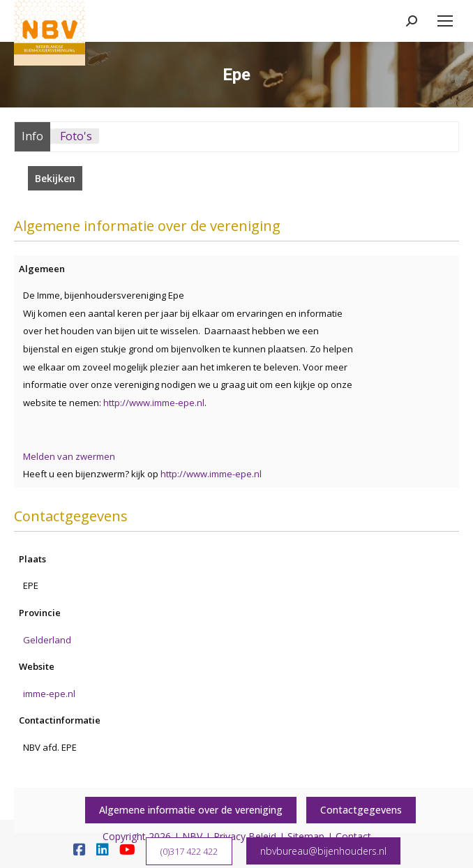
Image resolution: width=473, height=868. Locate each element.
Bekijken (55, 178)
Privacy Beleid (245, 836)
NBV (192, 836)
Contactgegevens (361, 810)
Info (32, 136)
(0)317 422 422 (189, 851)
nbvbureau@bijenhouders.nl (323, 851)
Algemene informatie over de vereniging (191, 810)
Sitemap (306, 836)
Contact (353, 836)
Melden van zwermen (69, 456)
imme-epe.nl (49, 694)
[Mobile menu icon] (445, 21)
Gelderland (47, 640)
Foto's (76, 136)
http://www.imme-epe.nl (154, 403)
